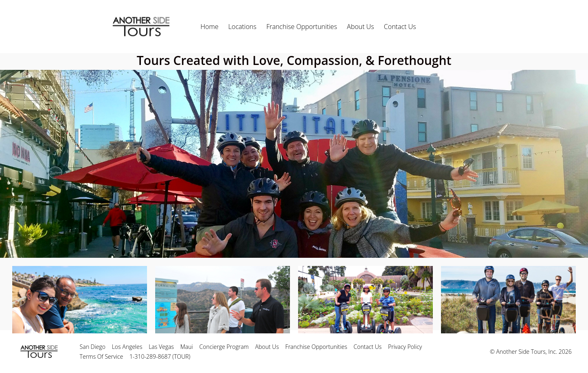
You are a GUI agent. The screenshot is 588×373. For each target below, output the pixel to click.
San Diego (92, 347)
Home (209, 27)
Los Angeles (127, 347)
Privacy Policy (405, 347)
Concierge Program (224, 347)
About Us (361, 27)
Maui (187, 347)
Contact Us (400, 27)
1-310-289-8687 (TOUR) (160, 356)
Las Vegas (161, 347)
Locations (242, 27)
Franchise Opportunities (302, 27)
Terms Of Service (101, 356)
